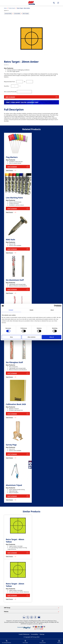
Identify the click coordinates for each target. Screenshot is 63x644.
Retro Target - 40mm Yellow (15, 541)
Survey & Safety (8, 13)
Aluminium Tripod (14, 485)
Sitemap (42, 634)
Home (5, 8)
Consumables (17, 13)
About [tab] (52, 310)
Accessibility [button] (35, 634)
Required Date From (9, 82)
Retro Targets (26, 13)
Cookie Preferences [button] (24, 634)
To (25, 82)
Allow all (52, 337)
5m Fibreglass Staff (14, 362)
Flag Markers (12, 157)
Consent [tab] (11, 310)
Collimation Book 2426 (16, 404)
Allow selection (31, 337)
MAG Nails (11, 240)
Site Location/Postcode (10, 92)
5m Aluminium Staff (15, 280)
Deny (11, 337)
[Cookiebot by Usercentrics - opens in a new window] (55, 306)
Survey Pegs (11, 445)
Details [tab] (32, 310)
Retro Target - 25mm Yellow (15, 585)
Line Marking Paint (14, 198)
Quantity (6, 86)
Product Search (12, 8)
